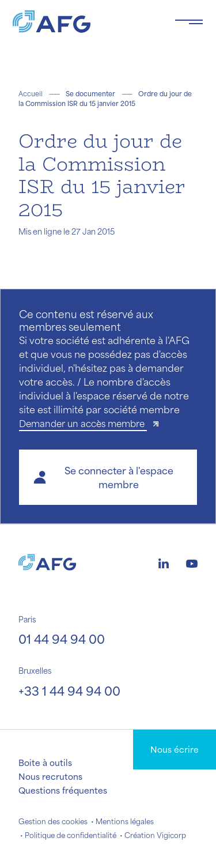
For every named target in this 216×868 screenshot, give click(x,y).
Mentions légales (125, 821)
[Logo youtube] (192, 562)
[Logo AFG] (84, 22)
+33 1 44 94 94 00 (69, 691)
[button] (108, 477)
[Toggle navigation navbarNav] (189, 22)
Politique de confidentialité (71, 835)
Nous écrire (175, 749)
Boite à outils (45, 763)
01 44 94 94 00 (62, 639)
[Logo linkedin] (164, 562)
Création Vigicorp (155, 835)
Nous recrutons (50, 776)
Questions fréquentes (63, 790)
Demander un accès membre (83, 423)
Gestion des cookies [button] (53, 821)
